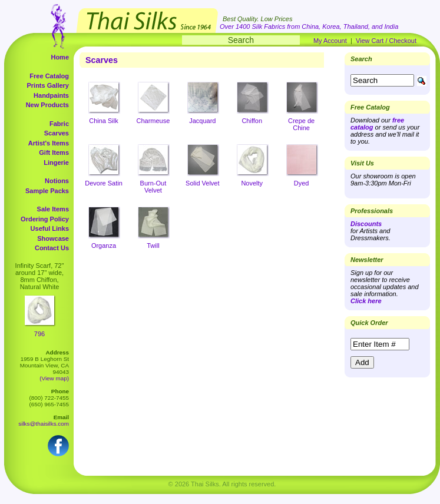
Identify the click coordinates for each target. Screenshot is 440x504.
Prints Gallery (48, 85)
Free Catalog (49, 76)
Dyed (302, 183)
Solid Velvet (202, 183)
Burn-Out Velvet (153, 187)
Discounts (366, 224)
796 (39, 334)
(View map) (54, 378)
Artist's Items (49, 143)
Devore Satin (104, 183)
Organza (104, 246)
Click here (366, 301)
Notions (57, 181)
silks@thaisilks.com (44, 424)
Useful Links (50, 228)
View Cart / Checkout (386, 41)
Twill (153, 246)
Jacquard (202, 121)
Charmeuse (153, 121)
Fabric (59, 124)
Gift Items (54, 152)
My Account (330, 41)
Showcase (53, 238)
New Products (47, 105)
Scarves (57, 133)
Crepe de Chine (301, 124)
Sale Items (53, 209)
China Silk (104, 121)
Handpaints (51, 95)
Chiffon (252, 121)
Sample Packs (47, 191)
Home (60, 57)
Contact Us (52, 248)
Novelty (252, 183)
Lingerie (56, 163)
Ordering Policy (45, 219)
